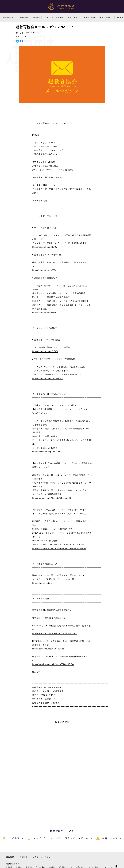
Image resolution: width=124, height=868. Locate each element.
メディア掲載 (89, 17)
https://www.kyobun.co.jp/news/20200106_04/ (53, 664)
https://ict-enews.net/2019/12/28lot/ (48, 649)
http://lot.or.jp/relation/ (42, 583)
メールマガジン (106, 17)
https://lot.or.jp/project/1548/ (45, 351)
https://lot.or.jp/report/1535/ (45, 313)
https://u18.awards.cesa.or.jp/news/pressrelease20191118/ (59, 548)
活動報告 (36, 17)
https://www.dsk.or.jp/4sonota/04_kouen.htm (52, 498)
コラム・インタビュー (54, 17)
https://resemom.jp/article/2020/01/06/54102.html (55, 633)
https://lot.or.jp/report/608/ (44, 270)
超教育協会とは (9, 17)
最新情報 (24, 17)
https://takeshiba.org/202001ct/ (46, 452)
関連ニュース (74, 17)
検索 (120, 17)
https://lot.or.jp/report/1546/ (45, 247)
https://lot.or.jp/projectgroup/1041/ (48, 378)
